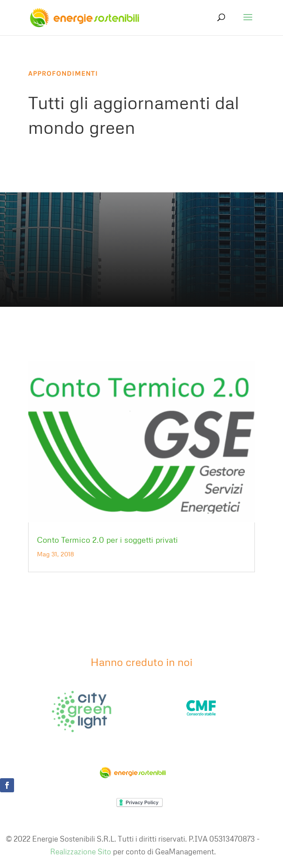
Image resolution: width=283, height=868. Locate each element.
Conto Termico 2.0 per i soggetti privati (107, 540)
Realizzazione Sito (81, 851)
